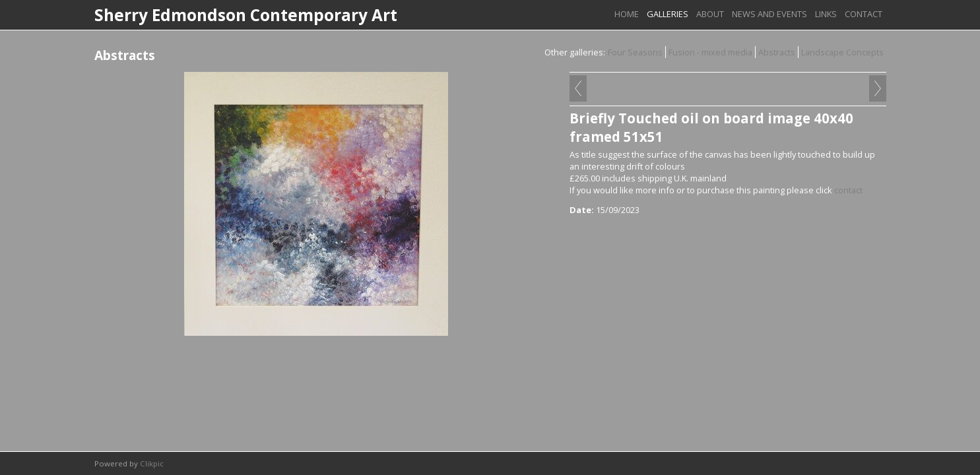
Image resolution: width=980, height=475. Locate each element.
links (826, 14)
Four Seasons (635, 52)
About (710, 14)
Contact (864, 14)
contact (848, 190)
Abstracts (777, 52)
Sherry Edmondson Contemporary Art (246, 15)
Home (627, 14)
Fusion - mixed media (710, 52)
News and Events (769, 14)
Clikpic (152, 463)
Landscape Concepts (842, 52)
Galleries (668, 14)
